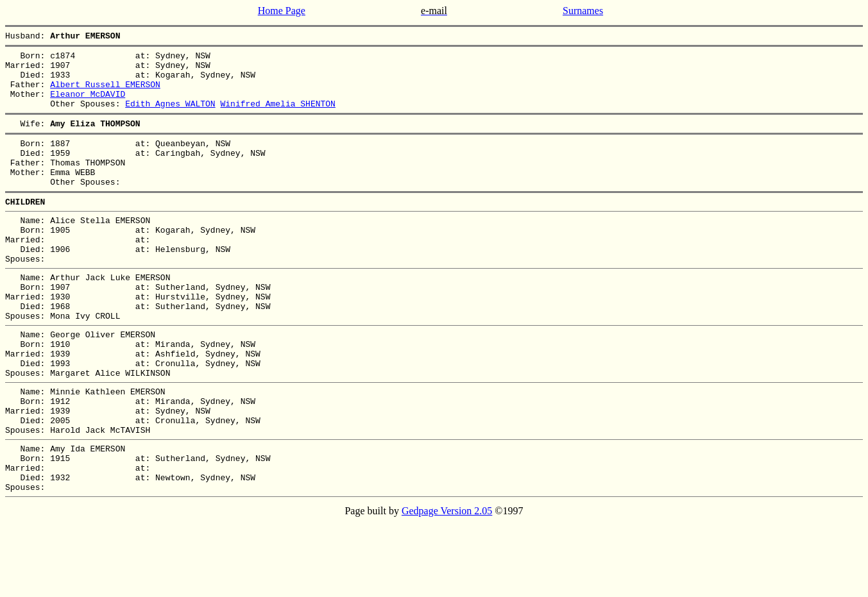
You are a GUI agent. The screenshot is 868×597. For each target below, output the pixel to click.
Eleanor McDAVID (88, 105)
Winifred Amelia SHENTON (277, 117)
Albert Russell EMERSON (105, 94)
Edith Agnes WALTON (170, 117)
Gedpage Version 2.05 (447, 586)
